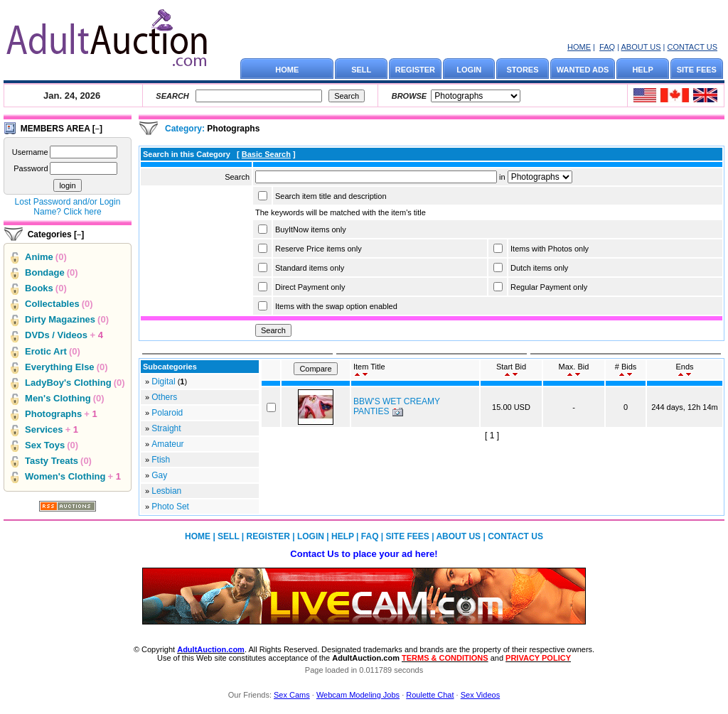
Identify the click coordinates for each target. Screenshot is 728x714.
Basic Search (266, 154)
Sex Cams (292, 695)
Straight (166, 428)
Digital (163, 382)
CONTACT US (693, 47)
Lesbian (166, 491)
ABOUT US (641, 47)
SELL (361, 70)
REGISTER (415, 70)
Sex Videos (480, 695)
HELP (642, 70)
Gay (159, 475)
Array (540, 177)
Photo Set (170, 507)
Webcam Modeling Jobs (358, 695)
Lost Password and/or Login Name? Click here (68, 207)
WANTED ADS (583, 70)
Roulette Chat (430, 695)
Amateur (167, 444)
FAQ (607, 47)
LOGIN (469, 70)
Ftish (161, 460)
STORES (523, 70)
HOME (579, 47)
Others (164, 397)
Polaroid (167, 413)
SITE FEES (697, 70)
